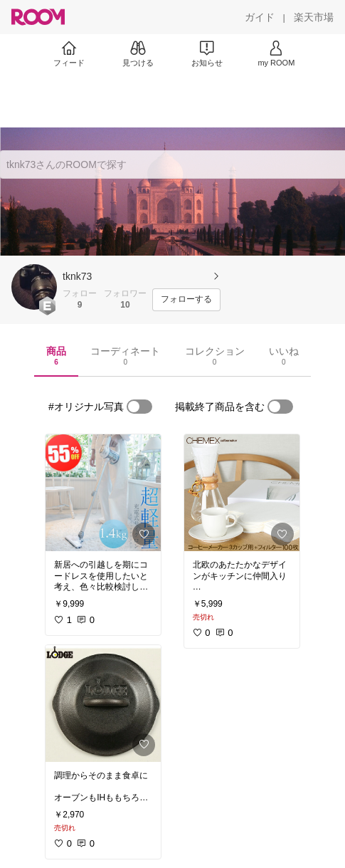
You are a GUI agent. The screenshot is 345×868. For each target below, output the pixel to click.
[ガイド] (260, 17)
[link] (103, 493)
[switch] (139, 407)
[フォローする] (186, 300)
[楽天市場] (314, 17)
